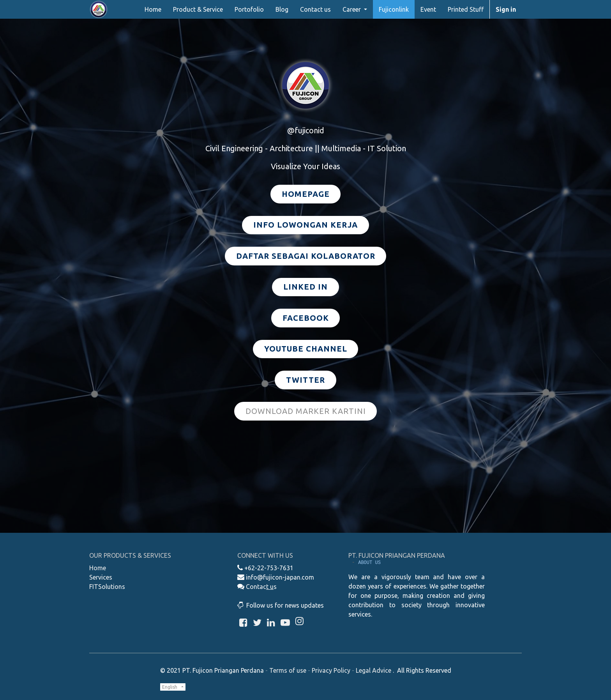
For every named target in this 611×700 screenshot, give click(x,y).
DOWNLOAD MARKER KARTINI (306, 411)
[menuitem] (153, 9)
